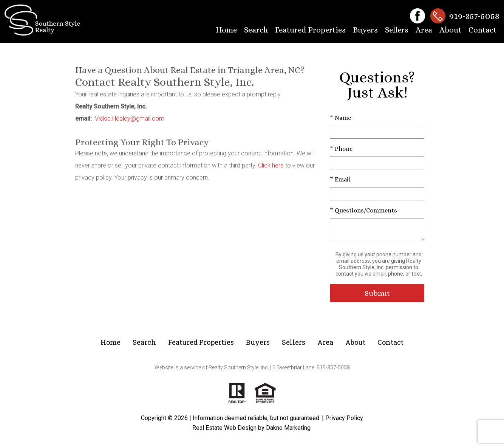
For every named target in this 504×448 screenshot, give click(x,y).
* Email (340, 179)
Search (256, 30)
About (450, 30)
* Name (340, 118)
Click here (271, 165)
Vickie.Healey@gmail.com (130, 119)
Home (226, 30)
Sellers (397, 30)
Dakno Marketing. (289, 428)
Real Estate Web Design (224, 428)
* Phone (341, 149)
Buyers (365, 30)
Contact (482, 30)
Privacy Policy (344, 418)
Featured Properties (310, 30)
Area (424, 30)
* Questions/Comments (363, 210)
